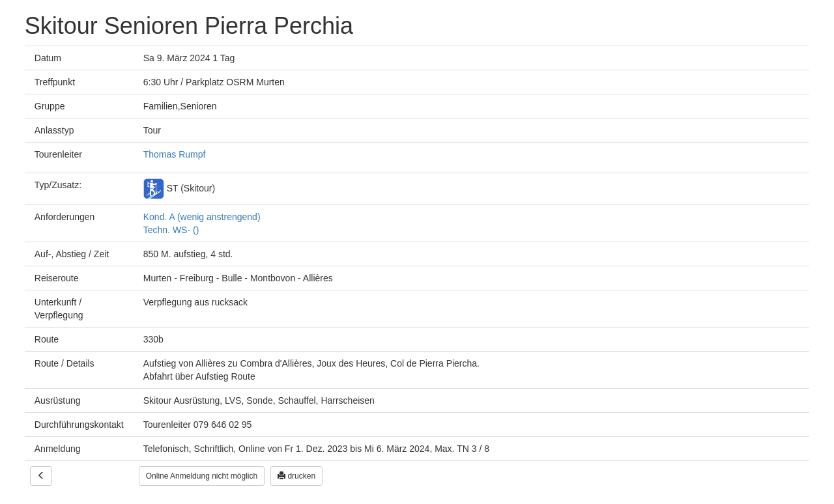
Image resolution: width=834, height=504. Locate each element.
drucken (296, 476)
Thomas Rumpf (175, 154)
